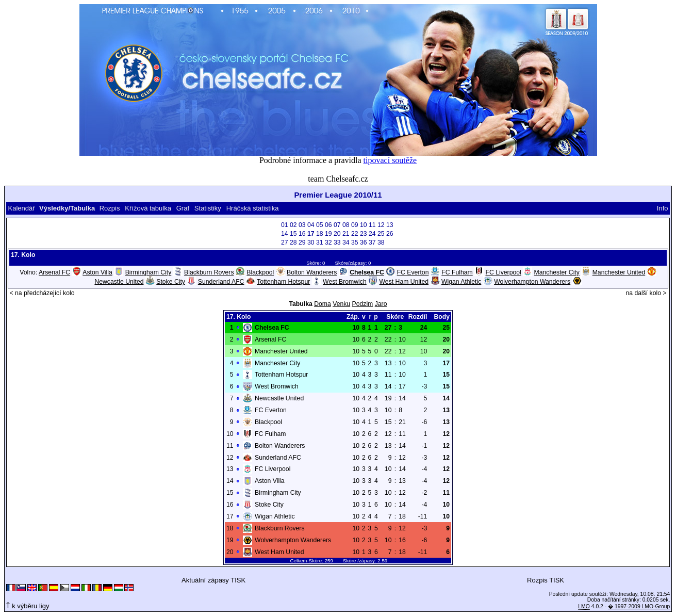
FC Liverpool (504, 272)
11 (372, 225)
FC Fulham (457, 272)
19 (328, 234)
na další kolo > (646, 293)
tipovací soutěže (390, 160)
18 (320, 234)
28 (293, 242)
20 (337, 234)
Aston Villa (97, 272)
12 (381, 225)
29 (302, 242)
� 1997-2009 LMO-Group (639, 606)
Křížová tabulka (148, 208)
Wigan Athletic (461, 282)
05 (320, 225)
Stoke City (171, 282)
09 (355, 225)
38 (381, 242)
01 (285, 225)
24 (372, 234)
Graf (183, 208)
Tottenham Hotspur (283, 282)
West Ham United (404, 282)
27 (285, 242)
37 (372, 242)
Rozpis (110, 208)
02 (293, 225)
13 (390, 225)
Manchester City (557, 272)
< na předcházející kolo (42, 293)
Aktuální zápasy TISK (213, 580)
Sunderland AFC (221, 282)
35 (355, 242)
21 (346, 234)
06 (328, 225)
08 (346, 225)
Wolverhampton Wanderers (532, 282)
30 (311, 242)
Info (663, 208)
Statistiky (208, 208)
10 (364, 225)
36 (364, 242)
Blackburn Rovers (209, 272)
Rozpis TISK (546, 580)
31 (320, 242)
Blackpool (260, 272)
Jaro (381, 304)
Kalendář (21, 208)
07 (337, 225)
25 (381, 234)
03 (302, 225)
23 (364, 234)
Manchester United (619, 272)
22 (355, 234)
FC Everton (413, 272)
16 (302, 234)
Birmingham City (149, 272)
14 (285, 234)
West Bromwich (345, 282)
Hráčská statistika (253, 208)
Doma (323, 304)
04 (311, 225)
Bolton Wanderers (312, 272)
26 (390, 234)
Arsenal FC (54, 272)
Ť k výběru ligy (28, 606)
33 (337, 242)
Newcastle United (119, 282)
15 (293, 234)
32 (328, 242)
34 (346, 242)
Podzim (363, 304)
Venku (341, 304)
